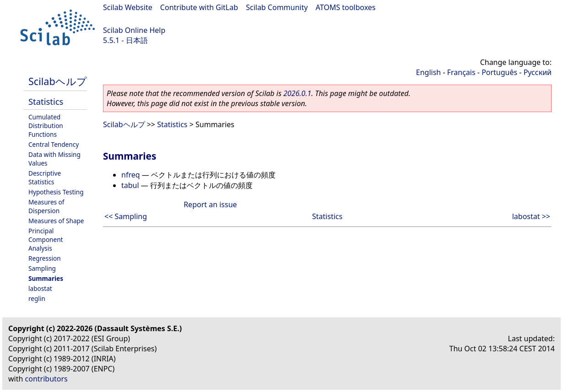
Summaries (46, 278)
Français (461, 72)
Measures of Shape (56, 221)
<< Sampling (126, 216)
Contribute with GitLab (199, 7)
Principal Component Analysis (46, 239)
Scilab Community (277, 7)
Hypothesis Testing (56, 192)
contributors (46, 379)
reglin (37, 298)
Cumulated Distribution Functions (46, 126)
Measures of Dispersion (46, 206)
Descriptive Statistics (45, 177)
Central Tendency (54, 144)
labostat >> (531, 216)
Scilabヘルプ (58, 81)
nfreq (131, 175)
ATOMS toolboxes (346, 7)
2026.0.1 (297, 93)
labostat (40, 288)
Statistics (46, 101)
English (428, 72)
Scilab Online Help (134, 30)
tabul (130, 185)
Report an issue (210, 204)
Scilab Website (128, 7)
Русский (538, 72)
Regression (45, 258)
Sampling (42, 268)
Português (499, 72)
